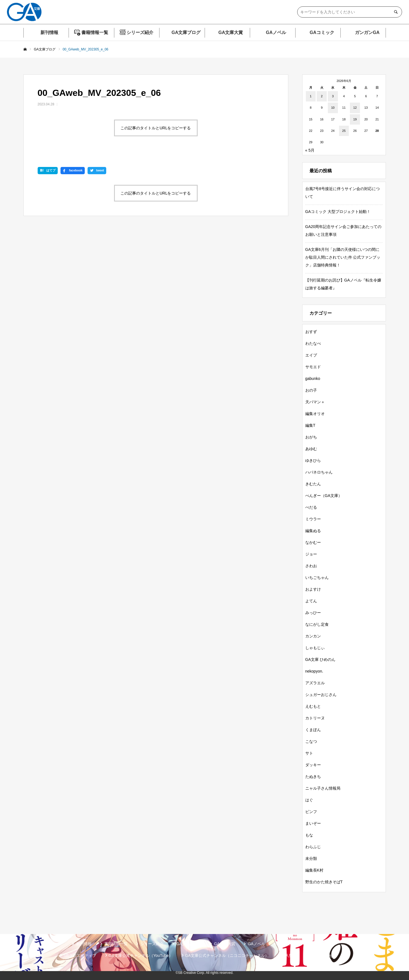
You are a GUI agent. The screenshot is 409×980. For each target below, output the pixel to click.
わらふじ (313, 847)
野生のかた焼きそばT (324, 882)
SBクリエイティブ (80, 955)
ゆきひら (313, 460)
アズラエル (315, 683)
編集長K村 (314, 870)
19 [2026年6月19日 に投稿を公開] (355, 119)
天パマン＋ (315, 402)
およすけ (313, 589)
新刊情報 (49, 32)
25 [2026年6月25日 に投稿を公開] (344, 131)
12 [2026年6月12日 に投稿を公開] (355, 108)
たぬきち (313, 777)
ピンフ (311, 812)
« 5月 (310, 150)
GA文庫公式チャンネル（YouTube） (141, 955)
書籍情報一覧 (95, 32)
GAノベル (276, 32)
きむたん (313, 484)
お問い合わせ (321, 955)
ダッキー (313, 765)
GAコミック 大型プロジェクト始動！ (338, 212)
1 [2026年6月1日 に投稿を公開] (311, 96)
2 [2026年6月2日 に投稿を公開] (322, 96)
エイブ (311, 355)
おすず (311, 332)
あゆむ (311, 449)
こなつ (311, 741)
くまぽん (313, 730)
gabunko (313, 379)
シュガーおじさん (321, 695)
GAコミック (322, 32)
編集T (310, 425)
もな (309, 835)
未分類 (311, 858)
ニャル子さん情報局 (323, 788)
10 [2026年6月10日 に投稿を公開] (333, 108)
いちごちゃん (317, 578)
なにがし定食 (317, 624)
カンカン (313, 636)
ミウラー (313, 519)
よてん (311, 601)
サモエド (313, 367)
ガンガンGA (367, 32)
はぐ (309, 800)
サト (309, 753)
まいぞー (313, 823)
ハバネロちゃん (319, 472)
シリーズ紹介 (140, 32)
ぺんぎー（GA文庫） (324, 496)
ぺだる (311, 507)
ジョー (311, 554)
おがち (311, 437)
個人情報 (289, 955)
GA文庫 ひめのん (320, 659)
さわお (311, 566)
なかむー (313, 542)
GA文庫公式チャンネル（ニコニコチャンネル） (227, 955)
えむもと (313, 706)
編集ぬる (313, 531)
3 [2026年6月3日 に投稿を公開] (333, 96)
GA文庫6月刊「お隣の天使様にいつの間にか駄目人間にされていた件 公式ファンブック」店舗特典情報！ (343, 257)
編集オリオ (315, 414)
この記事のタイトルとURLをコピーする (156, 128)
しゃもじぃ (315, 648)
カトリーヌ (315, 718)
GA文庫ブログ (186, 32)
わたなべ (313, 343)
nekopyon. (314, 671)
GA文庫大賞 (231, 32)
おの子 (311, 390)
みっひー (313, 613)
